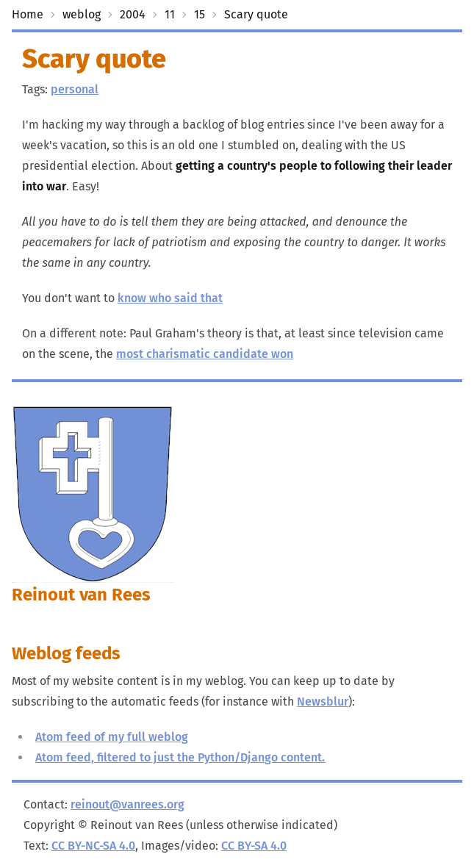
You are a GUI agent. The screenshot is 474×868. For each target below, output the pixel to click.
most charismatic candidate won (205, 354)
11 (170, 14)
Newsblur (323, 702)
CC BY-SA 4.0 (254, 846)
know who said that (170, 298)
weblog (82, 14)
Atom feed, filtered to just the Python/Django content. (180, 757)
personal (75, 89)
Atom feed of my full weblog (112, 737)
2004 (133, 14)
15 (200, 14)
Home (28, 14)
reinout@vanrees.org (128, 804)
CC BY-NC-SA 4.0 (93, 846)
